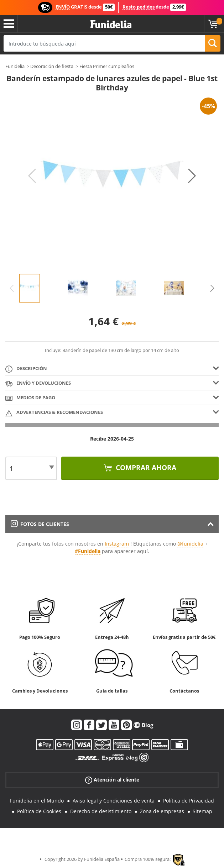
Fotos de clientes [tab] (40, 524)
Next (192, 176)
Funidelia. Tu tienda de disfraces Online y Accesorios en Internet (111, 24)
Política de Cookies (39, 811)
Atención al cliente (112, 780)
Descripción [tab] (26, 369)
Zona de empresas (162, 811)
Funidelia (15, 66)
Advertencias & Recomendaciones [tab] (54, 413)
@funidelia (190, 544)
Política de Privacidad (189, 801)
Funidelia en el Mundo (37, 801)
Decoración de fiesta (52, 66)
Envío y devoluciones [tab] (38, 383)
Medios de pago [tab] (30, 398)
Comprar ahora (145, 468)
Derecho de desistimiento (101, 811)
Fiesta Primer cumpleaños (107, 66)
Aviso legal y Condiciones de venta (114, 801)
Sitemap (202, 811)
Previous (32, 176)
